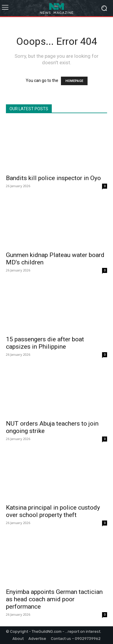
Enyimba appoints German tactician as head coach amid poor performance (54, 599)
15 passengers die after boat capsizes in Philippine (45, 343)
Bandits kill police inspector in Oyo (53, 178)
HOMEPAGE (74, 81)
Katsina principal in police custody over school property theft (53, 511)
